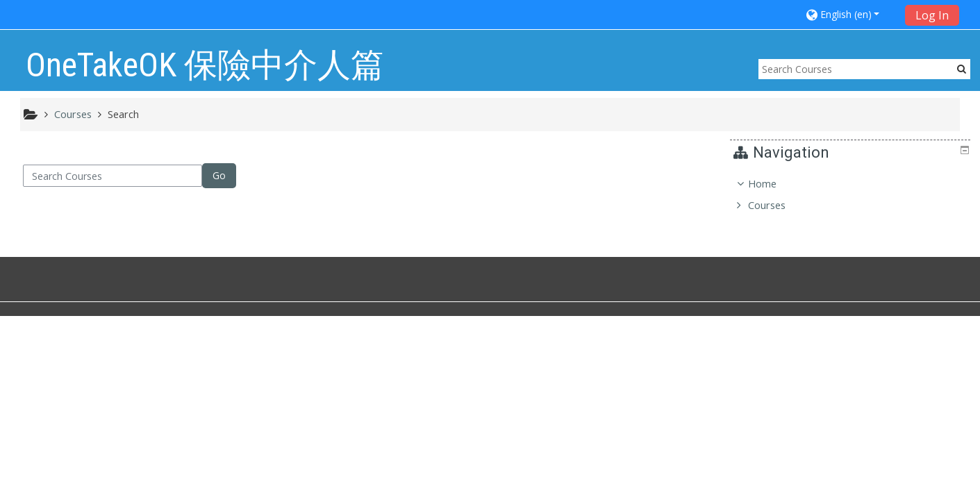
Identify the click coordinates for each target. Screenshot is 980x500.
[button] (851, 14)
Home (773, 184)
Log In (932, 15)
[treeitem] (852, 195)
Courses (777, 205)
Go (219, 175)
